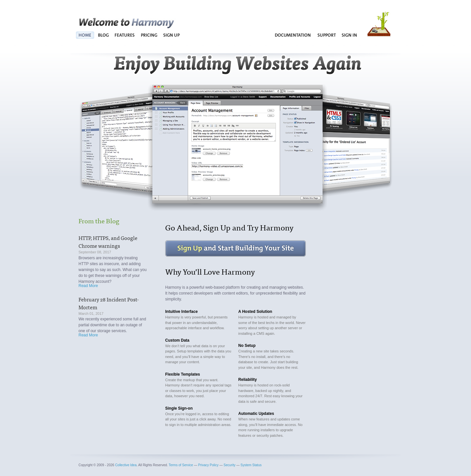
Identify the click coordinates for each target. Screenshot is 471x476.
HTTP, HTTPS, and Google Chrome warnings (108, 242)
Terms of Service (181, 465)
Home (85, 35)
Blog (103, 35)
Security (230, 465)
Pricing (149, 35)
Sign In (349, 35)
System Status (251, 465)
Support (327, 35)
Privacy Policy (208, 465)
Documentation (293, 35)
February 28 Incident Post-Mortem (109, 303)
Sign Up (171, 35)
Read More (88, 286)
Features (125, 35)
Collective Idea (126, 465)
